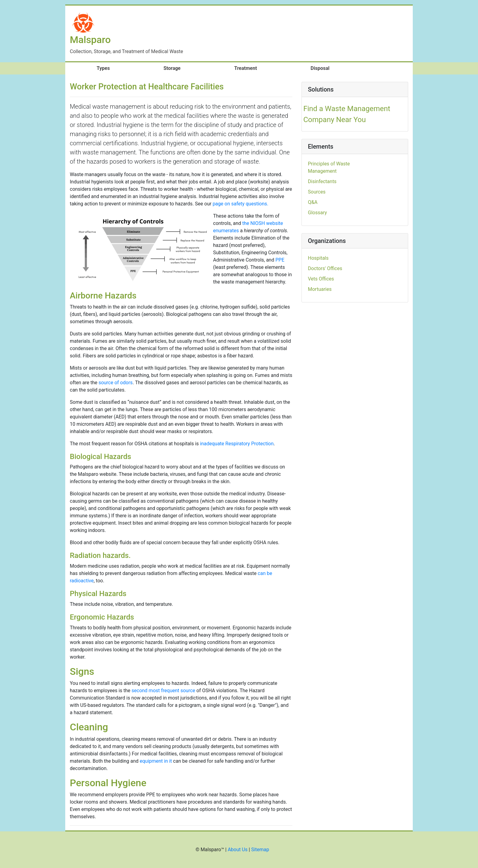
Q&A (313, 202)
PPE (280, 260)
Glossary (317, 213)
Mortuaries (320, 289)
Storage (172, 68)
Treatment (246, 68)
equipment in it (156, 761)
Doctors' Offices (325, 268)
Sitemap (260, 850)
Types (113, 68)
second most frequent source (164, 691)
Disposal (320, 68)
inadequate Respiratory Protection (237, 444)
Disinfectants (322, 181)
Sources (317, 192)
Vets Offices (321, 279)
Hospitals (318, 258)
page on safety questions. (240, 204)
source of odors (116, 383)
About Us (238, 850)
